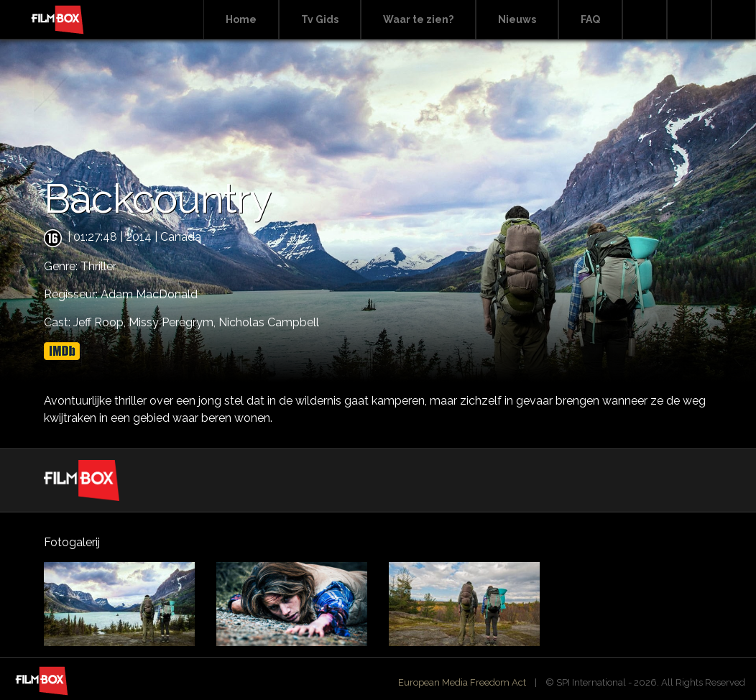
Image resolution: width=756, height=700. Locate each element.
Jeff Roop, (101, 322)
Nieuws (517, 19)
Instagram (734, 20)
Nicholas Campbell (269, 322)
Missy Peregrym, (174, 322)
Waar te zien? (418, 19)
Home (241, 19)
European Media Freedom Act (462, 682)
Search (645, 20)
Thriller (98, 266)
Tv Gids (320, 19)
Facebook (689, 20)
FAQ (590, 19)
